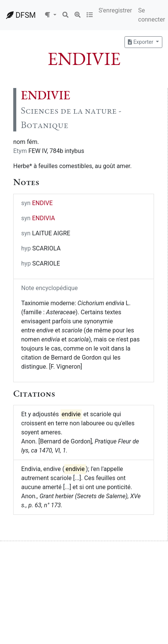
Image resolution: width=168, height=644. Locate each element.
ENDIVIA (44, 218)
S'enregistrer (115, 10)
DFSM (21, 15)
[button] (50, 15)
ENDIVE (43, 203)
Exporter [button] (141, 42)
